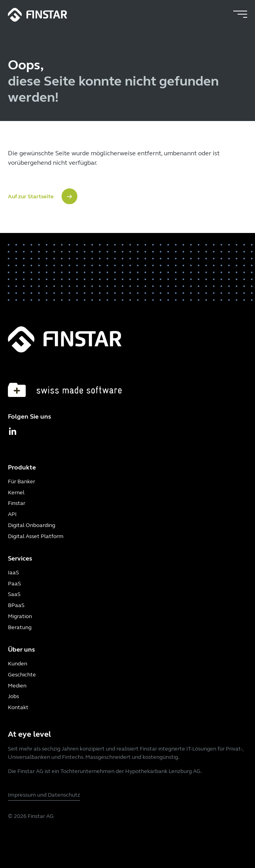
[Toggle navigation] (240, 14)
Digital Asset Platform (36, 536)
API (12, 514)
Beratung (20, 627)
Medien (17, 686)
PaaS (14, 584)
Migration (20, 616)
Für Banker (22, 481)
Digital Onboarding (32, 525)
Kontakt (18, 707)
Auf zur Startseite (31, 197)
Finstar (17, 503)
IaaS (13, 573)
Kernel (16, 493)
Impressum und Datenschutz (44, 795)
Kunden (18, 664)
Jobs (13, 696)
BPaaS (16, 605)
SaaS (14, 594)
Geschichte (22, 675)
